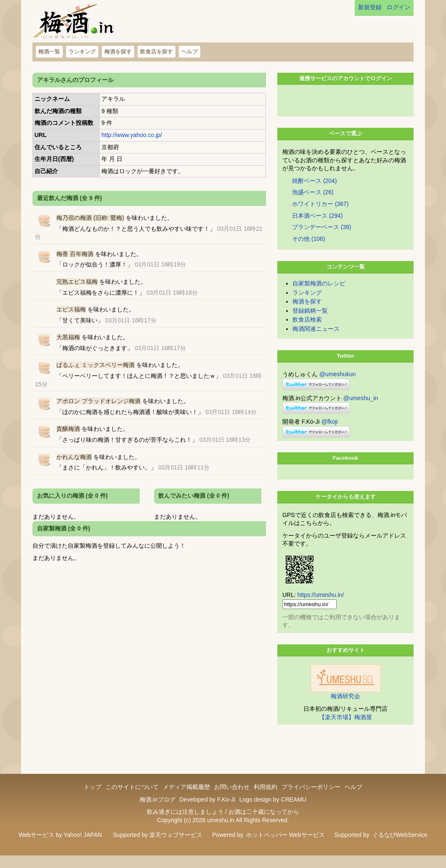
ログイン (398, 7)
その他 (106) (309, 251)
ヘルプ (190, 51)
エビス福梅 (71, 309)
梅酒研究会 (345, 709)
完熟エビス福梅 (77, 282)
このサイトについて (132, 799)
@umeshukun (338, 387)
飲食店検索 (307, 332)
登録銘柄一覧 (310, 323)
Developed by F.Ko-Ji (207, 812)
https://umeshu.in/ (321, 607)
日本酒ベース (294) (317, 228)
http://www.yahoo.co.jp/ (132, 135)
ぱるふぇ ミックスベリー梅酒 (96, 365)
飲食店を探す (157, 51)
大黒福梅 (68, 337)
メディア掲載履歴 (186, 799)
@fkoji (330, 434)
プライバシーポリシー (311, 799)
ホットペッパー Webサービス (285, 847)
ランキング (82, 51)
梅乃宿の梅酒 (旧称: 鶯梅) (90, 218)
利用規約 (265, 799)
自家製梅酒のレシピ (319, 296)
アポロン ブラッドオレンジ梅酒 (98, 401)
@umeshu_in (361, 411)
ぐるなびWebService (400, 847)
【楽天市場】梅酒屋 (345, 730)
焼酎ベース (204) (315, 193)
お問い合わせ (232, 799)
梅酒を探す (118, 51)
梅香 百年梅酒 (75, 254)
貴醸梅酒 (68, 429)
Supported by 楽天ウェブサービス (158, 847)
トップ (93, 799)
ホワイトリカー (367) (320, 216)
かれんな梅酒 (74, 457)
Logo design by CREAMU (273, 812)
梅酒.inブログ (158, 812)
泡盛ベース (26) (313, 205)
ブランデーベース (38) (322, 240)
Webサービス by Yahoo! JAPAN (60, 847)
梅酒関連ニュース (316, 341)
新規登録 (370, 7)
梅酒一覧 (49, 51)
